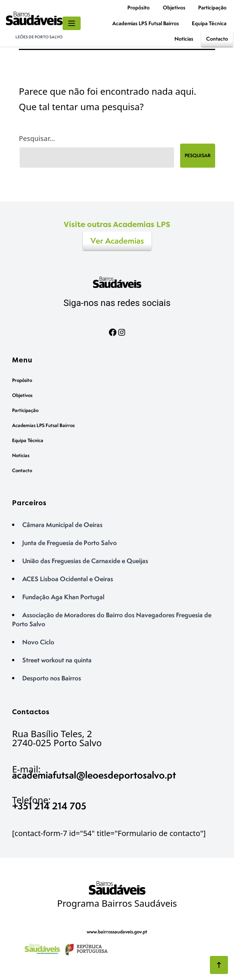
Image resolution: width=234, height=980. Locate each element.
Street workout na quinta (57, 660)
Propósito (138, 7)
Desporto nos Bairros (52, 678)
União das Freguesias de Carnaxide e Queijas (85, 561)
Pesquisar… (37, 138)
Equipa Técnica (209, 23)
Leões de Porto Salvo (39, 37)
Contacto (217, 39)
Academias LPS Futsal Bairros (146, 23)
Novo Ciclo (38, 642)
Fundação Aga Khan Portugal (63, 597)
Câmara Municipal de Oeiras (62, 525)
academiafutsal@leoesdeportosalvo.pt (94, 775)
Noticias (184, 39)
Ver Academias (117, 241)
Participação (212, 7)
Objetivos (174, 7)
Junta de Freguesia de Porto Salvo (70, 543)
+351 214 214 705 (49, 806)
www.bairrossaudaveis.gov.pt (117, 932)
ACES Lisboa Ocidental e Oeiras (68, 579)
